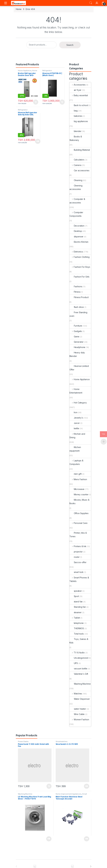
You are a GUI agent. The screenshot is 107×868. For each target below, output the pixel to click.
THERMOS (77, 628)
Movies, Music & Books (79, 502)
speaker (76, 591)
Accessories (77, 85)
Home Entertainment (76, 391)
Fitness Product (79, 297)
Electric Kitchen (79, 242)
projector (76, 552)
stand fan (76, 602)
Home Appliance (25, 71)
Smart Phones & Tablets (79, 579)
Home (19, 9)
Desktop (76, 231)
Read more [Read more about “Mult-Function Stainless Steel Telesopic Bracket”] (87, 839)
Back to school (79, 105)
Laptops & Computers (76, 462)
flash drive (77, 307)
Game (74, 337)
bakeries (76, 116)
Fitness (75, 292)
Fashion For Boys (80, 267)
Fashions (76, 286)
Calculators (77, 160)
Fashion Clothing (80, 257)
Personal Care (78, 523)
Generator (77, 342)
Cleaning (76, 180)
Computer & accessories (77, 201)
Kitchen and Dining (77, 436)
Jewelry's (76, 418)
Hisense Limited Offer (79, 368)
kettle (74, 428)
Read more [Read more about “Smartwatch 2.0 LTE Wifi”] (87, 786)
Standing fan (78, 607)
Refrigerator (47, 71)
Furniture (76, 326)
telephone (77, 623)
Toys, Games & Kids (79, 641)
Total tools (77, 634)
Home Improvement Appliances (69, 794)
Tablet (75, 618)
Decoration (77, 226)
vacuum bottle (78, 669)
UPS (74, 663)
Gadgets (76, 331)
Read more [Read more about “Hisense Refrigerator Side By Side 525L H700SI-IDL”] (38, 141)
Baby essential (79, 95)
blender (75, 131)
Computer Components (76, 214)
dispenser (76, 237)
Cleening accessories (76, 187)
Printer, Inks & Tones (78, 535)
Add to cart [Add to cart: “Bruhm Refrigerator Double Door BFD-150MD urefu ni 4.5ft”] (36, 102)
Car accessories (79, 170)
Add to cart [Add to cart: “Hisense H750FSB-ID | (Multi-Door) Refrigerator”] (62, 102)
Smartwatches (62, 741)
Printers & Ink (78, 546)
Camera (75, 165)
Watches (76, 694)
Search (91, 3)
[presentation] (91, 866)
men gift (75, 474)
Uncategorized (79, 658)
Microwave (77, 489)
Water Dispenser (80, 699)
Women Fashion (79, 719)
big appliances (79, 121)
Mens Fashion (78, 479)
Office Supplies (79, 513)
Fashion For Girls (79, 277)
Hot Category (78, 403)
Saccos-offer (78, 562)
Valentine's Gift (79, 674)
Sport (74, 596)
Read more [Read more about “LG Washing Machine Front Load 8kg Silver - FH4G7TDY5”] (49, 839)
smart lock (77, 572)
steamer (75, 612)
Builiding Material (80, 150)
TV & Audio (77, 653)
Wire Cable (77, 714)
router (75, 557)
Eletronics (76, 252)
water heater (78, 709)
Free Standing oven (78, 314)
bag (74, 111)
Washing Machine (80, 684)
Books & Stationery (76, 138)
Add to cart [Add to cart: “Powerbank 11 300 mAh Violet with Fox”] (49, 786)
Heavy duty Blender (77, 354)
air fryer (75, 90)
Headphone (77, 347)
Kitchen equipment (75, 449)
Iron (73, 412)
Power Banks (23, 741)
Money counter (79, 494)
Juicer (75, 423)
